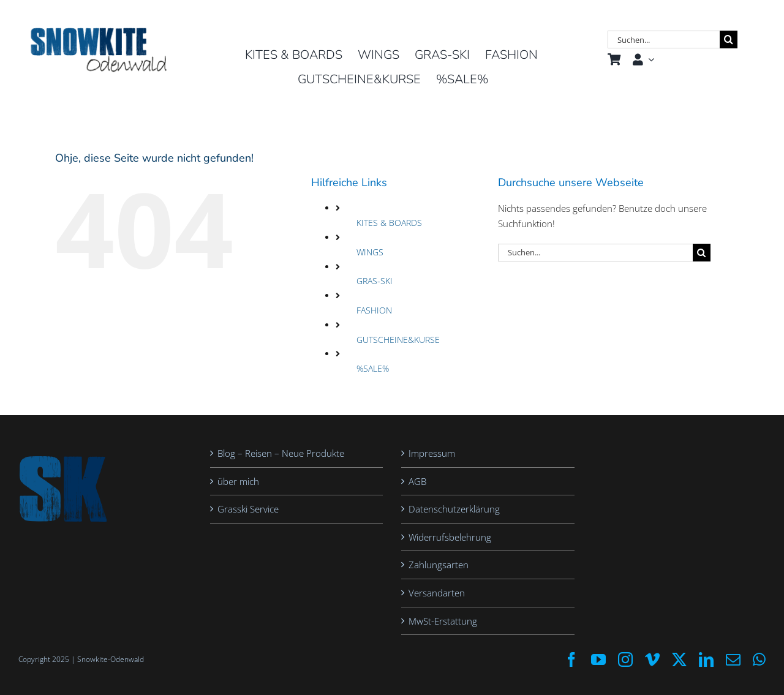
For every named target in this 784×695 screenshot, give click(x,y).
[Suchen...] (664, 39)
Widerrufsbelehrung (450, 537)
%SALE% (373, 368)
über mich (238, 481)
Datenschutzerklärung (454, 509)
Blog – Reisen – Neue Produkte (281, 453)
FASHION (374, 310)
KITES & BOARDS (389, 223)
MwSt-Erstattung (443, 621)
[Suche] (729, 39)
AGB (417, 481)
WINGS (370, 252)
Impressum (432, 453)
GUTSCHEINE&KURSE (398, 340)
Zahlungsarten (439, 565)
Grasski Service (248, 509)
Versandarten (437, 593)
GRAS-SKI (375, 281)
